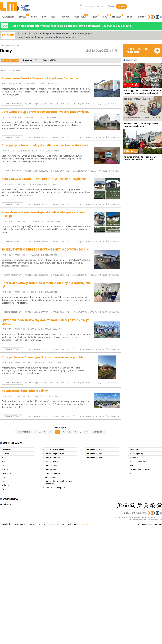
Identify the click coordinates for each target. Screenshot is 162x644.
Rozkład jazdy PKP (95, 458)
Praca (94, 17)
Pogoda (65, 17)
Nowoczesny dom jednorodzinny (25, 391)
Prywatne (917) (30, 60)
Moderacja (134, 458)
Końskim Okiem (51, 465)
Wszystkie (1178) (10, 60)
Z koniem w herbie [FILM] (55, 488)
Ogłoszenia (80, 17)
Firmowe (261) (49, 60)
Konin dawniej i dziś (52, 458)
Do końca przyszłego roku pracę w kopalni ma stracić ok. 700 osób (139, 158)
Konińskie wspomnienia (54, 454)
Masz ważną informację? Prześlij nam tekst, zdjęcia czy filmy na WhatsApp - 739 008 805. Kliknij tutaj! (72, 26)
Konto (141, 17)
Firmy (104, 17)
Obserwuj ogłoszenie (38, 104)
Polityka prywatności (138, 461)
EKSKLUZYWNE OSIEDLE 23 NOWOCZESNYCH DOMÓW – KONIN (45, 249)
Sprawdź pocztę (136, 454)
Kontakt (133, 473)
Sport (34, 17)
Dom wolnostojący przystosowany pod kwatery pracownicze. (45, 112)
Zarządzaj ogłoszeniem (86, 104)
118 (86, 432)
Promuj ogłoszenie (62, 104)
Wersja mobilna (136, 450)
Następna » (98, 432)
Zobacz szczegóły (12, 104)
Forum (130, 17)
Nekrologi (117, 17)
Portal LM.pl (6, 504)
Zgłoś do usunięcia (110, 104)
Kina (44, 17)
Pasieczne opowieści (53, 473)
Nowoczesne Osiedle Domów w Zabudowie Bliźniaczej (40, 78)
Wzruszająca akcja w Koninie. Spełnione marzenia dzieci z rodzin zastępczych (55, 34)
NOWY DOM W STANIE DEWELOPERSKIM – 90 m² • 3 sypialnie (44, 179)
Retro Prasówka (51, 461)
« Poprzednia (24, 432)
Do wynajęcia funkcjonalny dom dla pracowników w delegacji (45, 145)
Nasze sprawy (50, 477)
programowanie (144, 524)
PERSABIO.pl (157, 524)
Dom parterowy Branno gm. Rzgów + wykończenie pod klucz (44, 357)
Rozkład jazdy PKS (95, 454)
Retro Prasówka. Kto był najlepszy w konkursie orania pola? (46, 37)
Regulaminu (83, 524)
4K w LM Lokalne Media (54, 450)
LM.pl (2, 45)
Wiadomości (8, 17)
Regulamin (134, 465)
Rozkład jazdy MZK (95, 450)
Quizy (54, 17)
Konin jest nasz (51, 469)
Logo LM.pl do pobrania (139, 469)
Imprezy (22, 17)
